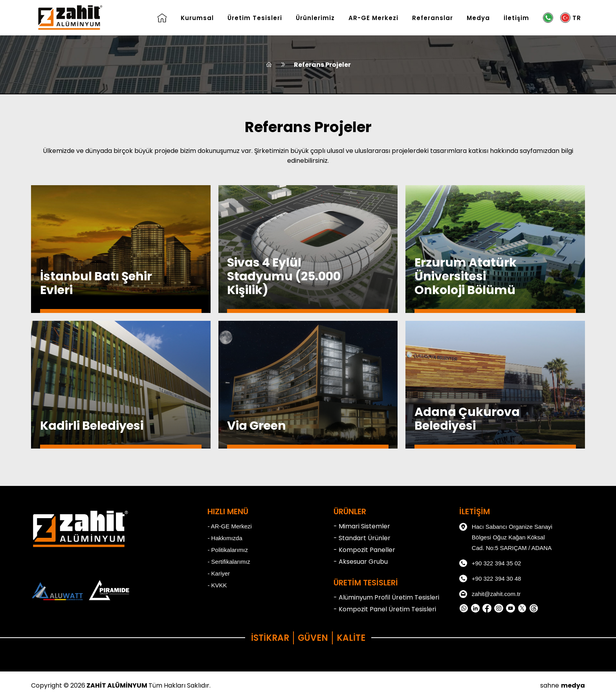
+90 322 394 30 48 (490, 579)
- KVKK (217, 585)
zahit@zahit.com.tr (490, 594)
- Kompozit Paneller (364, 550)
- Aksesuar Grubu (361, 562)
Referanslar (433, 18)
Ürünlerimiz (315, 18)
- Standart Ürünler (362, 538)
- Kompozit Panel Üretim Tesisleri (385, 609)
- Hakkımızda (225, 538)
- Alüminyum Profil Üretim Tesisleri (386, 597)
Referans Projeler (322, 65)
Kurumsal (197, 18)
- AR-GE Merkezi (230, 526)
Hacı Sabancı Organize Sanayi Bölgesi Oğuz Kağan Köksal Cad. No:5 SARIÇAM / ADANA (506, 536)
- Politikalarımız (228, 550)
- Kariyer (219, 573)
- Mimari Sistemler (362, 526)
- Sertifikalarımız (229, 562)
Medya (478, 18)
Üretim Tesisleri (255, 18)
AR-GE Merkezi (373, 18)
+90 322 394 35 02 (490, 563)
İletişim (516, 18)
